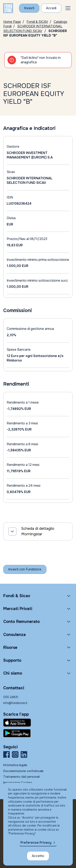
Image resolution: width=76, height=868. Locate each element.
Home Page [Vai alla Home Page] (12, 22)
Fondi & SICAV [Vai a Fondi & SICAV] (37, 22)
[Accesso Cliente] (51, 8)
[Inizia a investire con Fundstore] (25, 569)
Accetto (38, 856)
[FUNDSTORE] (8, 8)
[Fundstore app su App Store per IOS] (38, 723)
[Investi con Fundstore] (29, 8)
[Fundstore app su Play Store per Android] (38, 733)
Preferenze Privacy (36, 843)
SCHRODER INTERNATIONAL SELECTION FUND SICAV (33, 28)
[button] (68, 8)
